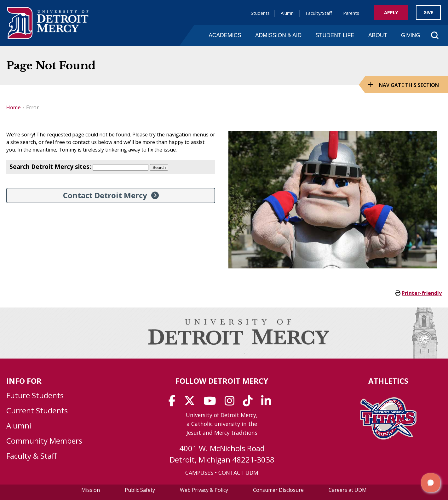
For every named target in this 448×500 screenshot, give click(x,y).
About (378, 35)
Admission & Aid (278, 35)
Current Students (37, 410)
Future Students (35, 395)
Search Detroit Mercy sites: (50, 167)
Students (260, 13)
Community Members (44, 441)
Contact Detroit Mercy (105, 195)
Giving (411, 35)
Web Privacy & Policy (204, 490)
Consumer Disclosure (278, 490)
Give (428, 12)
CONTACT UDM (238, 473)
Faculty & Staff (32, 456)
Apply (391, 12)
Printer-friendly (422, 293)
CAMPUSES (199, 473)
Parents (351, 13)
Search (159, 167)
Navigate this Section (409, 85)
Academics (225, 35)
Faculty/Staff (319, 13)
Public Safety (140, 490)
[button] (431, 483)
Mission (91, 490)
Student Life (335, 35)
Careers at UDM (348, 490)
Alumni (288, 13)
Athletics (388, 381)
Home (14, 107)
